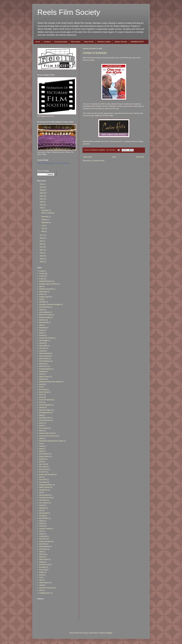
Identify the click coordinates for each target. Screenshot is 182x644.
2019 (42, 205)
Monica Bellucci (44, 495)
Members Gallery (104, 42)
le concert (42, 472)
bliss (41, 325)
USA (41, 580)
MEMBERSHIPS (137, 42)
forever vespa (44, 392)
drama (41, 374)
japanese (42, 459)
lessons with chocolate (47, 475)
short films (43, 544)
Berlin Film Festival (46, 315)
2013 (42, 247)
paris (41, 511)
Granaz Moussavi (45, 420)
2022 (42, 196)
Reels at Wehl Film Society (46, 163)
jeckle (41, 462)
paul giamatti (43, 513)
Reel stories (76, 42)
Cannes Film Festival (46, 338)
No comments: (111, 150)
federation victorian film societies (50, 382)
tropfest (42, 572)
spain (41, 552)
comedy (42, 351)
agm (41, 286)
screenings (43, 536)
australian (42, 302)
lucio (41, 477)
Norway (42, 505)
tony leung (43, 570)
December (45, 210)
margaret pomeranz (46, 485)
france (41, 395)
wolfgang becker (45, 593)
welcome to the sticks (46, 588)
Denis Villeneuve (45, 361)
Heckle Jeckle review (46, 433)
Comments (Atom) (98, 161)
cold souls (43, 348)
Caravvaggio (43, 341)
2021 (42, 199)
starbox (42, 557)
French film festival (45, 400)
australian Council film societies (50, 305)
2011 (42, 253)
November (45, 217)
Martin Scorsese (45, 487)
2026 (42, 184)
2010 (42, 256)
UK (40, 577)
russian (42, 534)
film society (43, 390)
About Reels (89, 42)
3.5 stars (42, 274)
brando (42, 330)
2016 (42, 238)
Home (38, 42)
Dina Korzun (43, 366)
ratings (41, 521)
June (43, 228)
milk (41, 492)
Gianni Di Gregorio (45, 410)
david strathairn (44, 356)
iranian (41, 446)
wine (41, 590)
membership (43, 490)
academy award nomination (48, 284)
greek (41, 426)
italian (41, 451)
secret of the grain (45, 541)
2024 (42, 190)
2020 (42, 202)
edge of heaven (44, 377)
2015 (42, 241)
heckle (41, 431)
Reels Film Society (69, 12)
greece (42, 423)
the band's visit (44, 565)
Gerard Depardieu (45, 405)
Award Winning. (44, 307)
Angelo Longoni (44, 297)
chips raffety (43, 346)
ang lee (42, 294)
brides (41, 333)
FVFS (41, 402)
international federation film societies (51, 441)
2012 (42, 250)
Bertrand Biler (44, 322)
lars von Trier (44, 469)
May (43, 231)
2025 (42, 187)
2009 (42, 259)
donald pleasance (45, 369)
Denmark (42, 364)
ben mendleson (44, 312)
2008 (42, 262)
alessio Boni (43, 292)
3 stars (41, 271)
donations (42, 371)
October (44, 220)
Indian (41, 438)
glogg (41, 415)
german (42, 407)
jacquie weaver (44, 456)
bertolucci (42, 320)
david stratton (44, 359)
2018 (42, 208)
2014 (42, 244)
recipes (42, 523)
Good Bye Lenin (45, 418)
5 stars (41, 279)
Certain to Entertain (95, 53)
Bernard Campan (45, 317)
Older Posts (140, 157)
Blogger (110, 633)
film (40, 387)
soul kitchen (43, 549)
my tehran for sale (45, 498)
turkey (41, 575)
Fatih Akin (43, 379)
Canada (42, 335)
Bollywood (43, 328)
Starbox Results (121, 42)
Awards (42, 310)
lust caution (43, 482)
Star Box (42, 554)
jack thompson (44, 454)
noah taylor (43, 500)
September (45, 223)
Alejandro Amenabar (46, 289)
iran (40, 444)
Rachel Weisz (44, 518)
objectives (43, 508)
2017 (42, 235)
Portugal (42, 516)
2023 (42, 193)
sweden (42, 562)
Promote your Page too (62, 163)
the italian (42, 567)
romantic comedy (45, 529)
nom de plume (44, 503)
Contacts (47, 42)
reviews (42, 526)
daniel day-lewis (45, 353)
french (41, 397)
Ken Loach (43, 467)
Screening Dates (61, 42)
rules (41, 531)
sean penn (43, 539)
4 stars (41, 276)
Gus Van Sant (44, 428)
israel (41, 449)
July (43, 226)
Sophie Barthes (44, 546)
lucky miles (43, 480)
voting (41, 585)
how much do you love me (48, 436)
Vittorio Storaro (44, 583)
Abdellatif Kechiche (46, 281)
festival (42, 384)
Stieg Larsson (44, 559)
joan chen (42, 464)
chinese (42, 343)
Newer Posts (88, 157)
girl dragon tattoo (45, 413)
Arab (41, 299)
